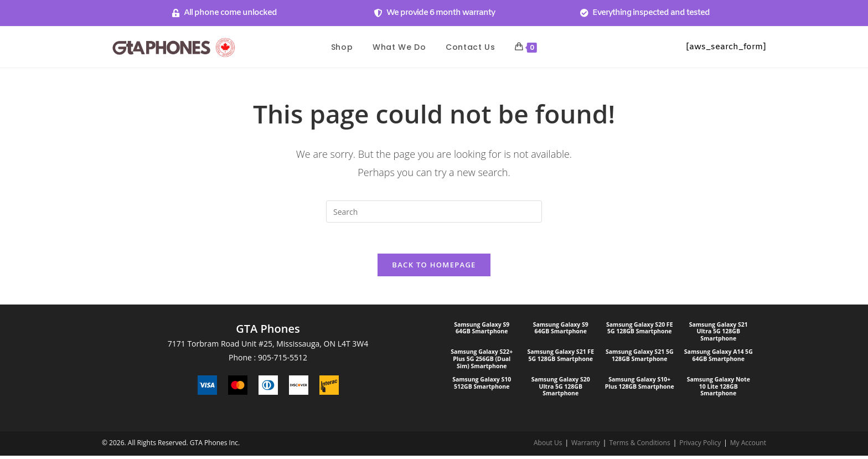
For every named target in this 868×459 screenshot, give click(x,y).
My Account (748, 446)
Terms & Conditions (639, 446)
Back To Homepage (434, 267)
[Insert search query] (434, 212)
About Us (548, 446)
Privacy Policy (700, 446)
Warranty (586, 446)
